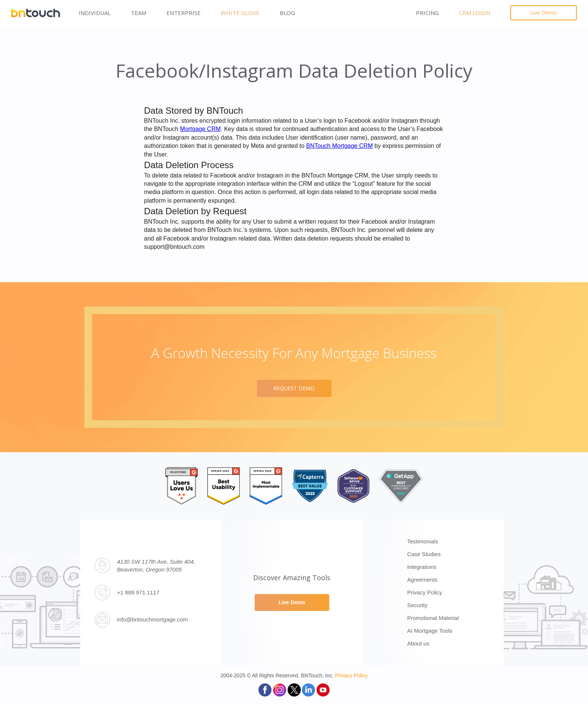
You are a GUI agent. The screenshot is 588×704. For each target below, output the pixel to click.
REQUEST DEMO (294, 388)
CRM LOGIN (475, 13)
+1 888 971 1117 (138, 592)
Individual (95, 13)
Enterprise (184, 13)
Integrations (422, 567)
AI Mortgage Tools (430, 631)
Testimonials (423, 541)
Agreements (422, 580)
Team (139, 13)
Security (417, 605)
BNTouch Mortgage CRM (339, 146)
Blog (287, 13)
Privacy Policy (425, 592)
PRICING (427, 13)
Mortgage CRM (200, 129)
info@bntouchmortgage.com (152, 619)
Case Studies (424, 554)
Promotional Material (433, 618)
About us (418, 643)
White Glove (240, 13)
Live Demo (544, 13)
